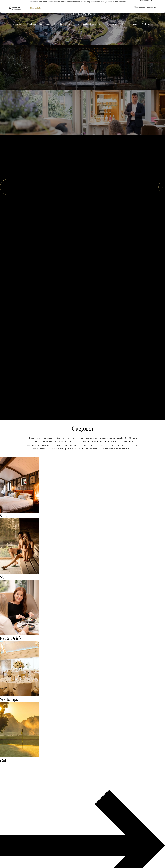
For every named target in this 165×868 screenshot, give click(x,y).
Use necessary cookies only (146, 19)
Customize (146, 12)
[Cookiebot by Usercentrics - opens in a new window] (15, 20)
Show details (35, 20)
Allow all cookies (146, 6)
